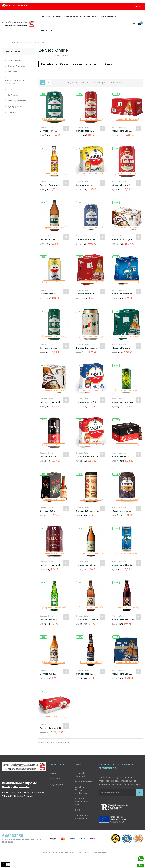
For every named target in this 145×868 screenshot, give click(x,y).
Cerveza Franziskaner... (88, 620)
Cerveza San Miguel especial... (122, 240)
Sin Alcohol (13, 95)
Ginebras (12, 112)
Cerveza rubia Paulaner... (47, 674)
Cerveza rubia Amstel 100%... (87, 457)
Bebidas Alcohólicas (17, 66)
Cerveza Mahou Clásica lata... (48, 131)
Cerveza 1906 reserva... (88, 511)
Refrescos (12, 72)
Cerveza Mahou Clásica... (48, 240)
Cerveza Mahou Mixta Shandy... (123, 402)
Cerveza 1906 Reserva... (47, 511)
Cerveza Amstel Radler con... (84, 185)
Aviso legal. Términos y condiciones (81, 790)
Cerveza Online (15, 60)
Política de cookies (84, 782)
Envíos (54, 773)
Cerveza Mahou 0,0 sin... (122, 674)
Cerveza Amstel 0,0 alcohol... (86, 402)
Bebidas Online (13, 51)
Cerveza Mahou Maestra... (84, 674)
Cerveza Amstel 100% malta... (51, 728)
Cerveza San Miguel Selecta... (50, 565)
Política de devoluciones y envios (82, 802)
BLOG (77, 810)
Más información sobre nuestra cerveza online (76, 64)
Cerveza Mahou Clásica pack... (120, 348)
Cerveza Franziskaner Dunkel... (123, 620)
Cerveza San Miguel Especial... (86, 565)
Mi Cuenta (56, 779)
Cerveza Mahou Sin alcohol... (86, 240)
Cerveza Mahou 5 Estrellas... (85, 131)
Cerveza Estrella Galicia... (48, 457)
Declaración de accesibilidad (82, 817)
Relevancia (126, 83)
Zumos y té (13, 89)
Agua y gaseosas (16, 107)
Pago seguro (57, 784)
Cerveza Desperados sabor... (51, 185)
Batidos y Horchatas (17, 101)
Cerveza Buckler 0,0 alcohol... (122, 294)
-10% (43, 94)
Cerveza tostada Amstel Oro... (121, 511)
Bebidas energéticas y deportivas (15, 82)
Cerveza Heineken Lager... (49, 620)
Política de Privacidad (80, 775)
